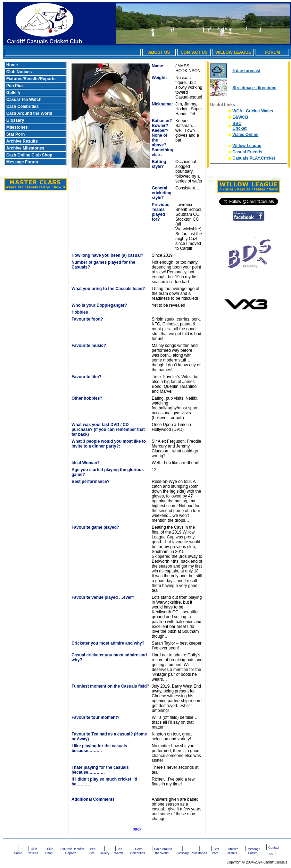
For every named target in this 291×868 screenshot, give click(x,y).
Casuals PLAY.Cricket (254, 158)
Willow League (247, 146)
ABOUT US (159, 52)
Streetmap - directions (254, 88)
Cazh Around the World (29, 113)
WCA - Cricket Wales (253, 111)
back (137, 829)
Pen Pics (15, 86)
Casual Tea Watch (24, 100)
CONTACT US (194, 52)
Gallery (13, 93)
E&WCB (240, 117)
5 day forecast (246, 71)
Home (12, 65)
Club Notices (19, 72)
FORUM (272, 52)
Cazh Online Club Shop (29, 155)
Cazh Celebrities (22, 107)
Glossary (15, 120)
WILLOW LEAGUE (233, 52)
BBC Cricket (239, 126)
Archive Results (22, 141)
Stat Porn (15, 134)
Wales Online (245, 135)
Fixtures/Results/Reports (31, 79)
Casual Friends (247, 152)
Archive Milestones (25, 148)
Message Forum (22, 162)
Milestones (17, 127)
